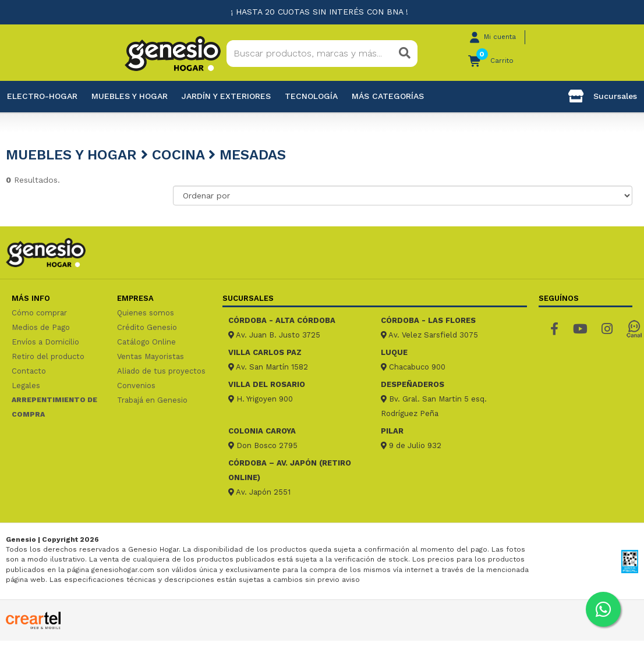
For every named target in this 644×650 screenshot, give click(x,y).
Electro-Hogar (42, 96)
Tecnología (311, 96)
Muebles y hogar (130, 96)
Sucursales (603, 96)
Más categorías (388, 96)
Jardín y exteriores (226, 96)
